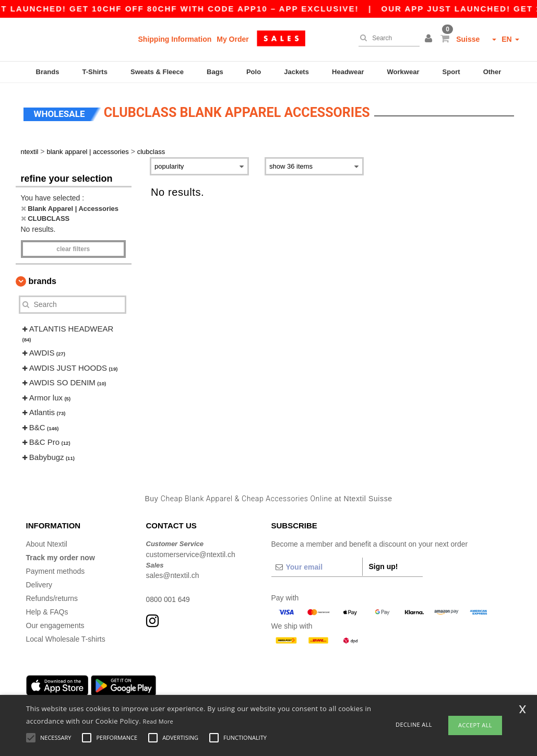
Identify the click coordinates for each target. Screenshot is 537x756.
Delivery (39, 583)
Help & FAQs (47, 610)
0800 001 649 (169, 598)
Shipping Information (175, 39)
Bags (215, 72)
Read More (158, 721)
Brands (48, 72)
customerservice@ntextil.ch (191, 553)
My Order (232, 39)
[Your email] (317, 565)
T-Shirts (95, 72)
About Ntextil (47, 542)
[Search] (386, 38)
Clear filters (73, 247)
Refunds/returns (52, 597)
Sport (451, 72)
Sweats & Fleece (157, 72)
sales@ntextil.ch (173, 574)
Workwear (403, 72)
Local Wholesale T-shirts (66, 637)
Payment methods (56, 570)
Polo (254, 72)
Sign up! (384, 565)
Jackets (296, 72)
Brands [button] (43, 280)
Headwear (348, 72)
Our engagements (55, 624)
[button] (430, 39)
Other (492, 72)
